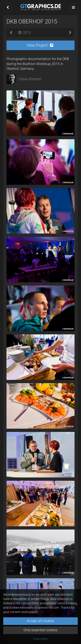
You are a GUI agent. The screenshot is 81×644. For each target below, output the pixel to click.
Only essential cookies (40, 630)
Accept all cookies (40, 621)
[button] (8, 8)
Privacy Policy (41, 639)
